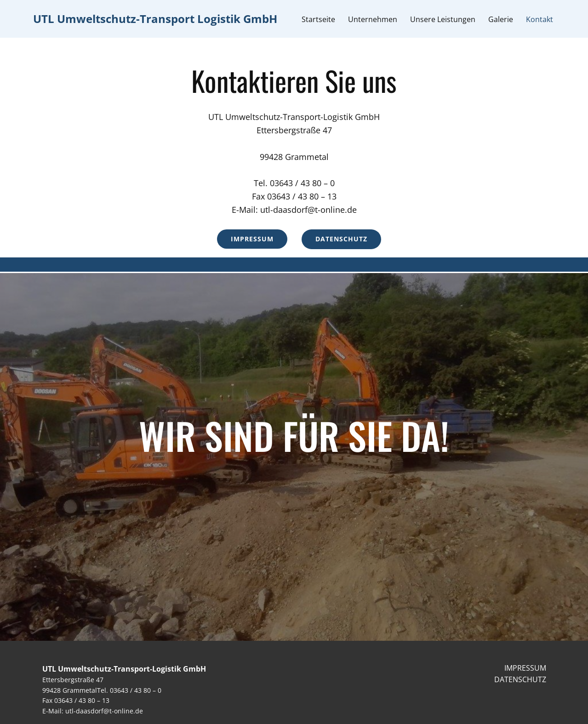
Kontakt (539, 19)
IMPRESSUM (525, 668)
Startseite (318, 19)
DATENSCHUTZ (520, 679)
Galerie (501, 19)
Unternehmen (373, 19)
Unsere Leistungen (443, 19)
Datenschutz (341, 239)
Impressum (252, 239)
